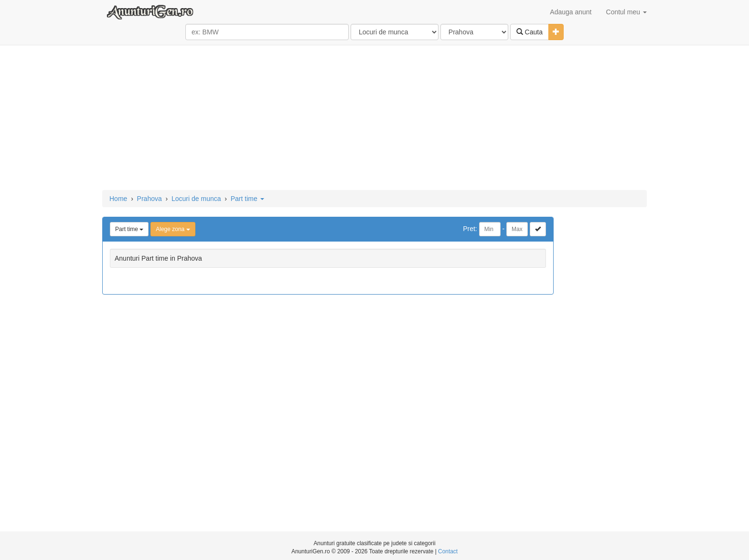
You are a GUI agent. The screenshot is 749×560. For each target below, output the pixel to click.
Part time (247, 199)
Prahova (150, 199)
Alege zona (173, 229)
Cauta (530, 32)
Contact (448, 551)
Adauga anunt (571, 12)
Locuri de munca (196, 199)
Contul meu (626, 12)
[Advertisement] (374, 118)
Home (118, 199)
